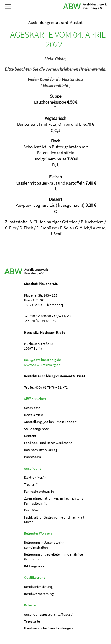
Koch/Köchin (34, 510)
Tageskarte (32, 621)
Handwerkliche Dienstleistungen (48, 628)
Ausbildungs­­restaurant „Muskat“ (49, 614)
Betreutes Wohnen (38, 533)
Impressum (32, 457)
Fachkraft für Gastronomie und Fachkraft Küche (54, 520)
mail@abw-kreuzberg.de (42, 360)
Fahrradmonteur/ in (39, 491)
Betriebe (30, 605)
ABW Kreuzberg (85, 7)
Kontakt (30, 436)
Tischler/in (32, 484)
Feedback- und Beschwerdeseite (48, 443)
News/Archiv (33, 415)
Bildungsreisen (35, 566)
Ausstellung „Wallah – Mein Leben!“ (50, 422)
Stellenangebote (36, 429)
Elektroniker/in (35, 477)
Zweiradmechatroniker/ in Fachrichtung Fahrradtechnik (54, 501)
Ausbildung (33, 468)
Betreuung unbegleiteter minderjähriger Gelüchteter (54, 557)
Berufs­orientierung (38, 587)
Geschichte (32, 408)
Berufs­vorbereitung (39, 594)
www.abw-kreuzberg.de (42, 365)
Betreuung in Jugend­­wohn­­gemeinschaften (45, 545)
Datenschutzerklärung (41, 450)
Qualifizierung (35, 577)
